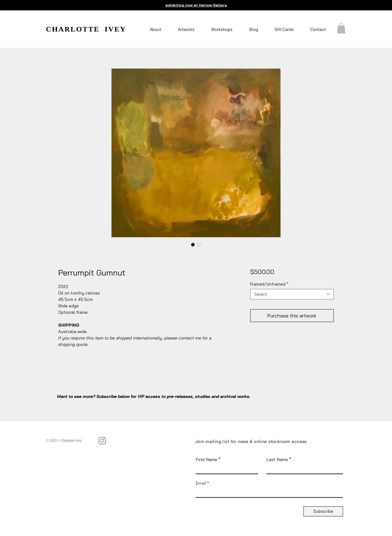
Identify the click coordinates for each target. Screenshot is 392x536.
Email (201, 483)
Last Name (277, 459)
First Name (206, 459)
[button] (156, 30)
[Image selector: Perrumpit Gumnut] (193, 245)
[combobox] (292, 294)
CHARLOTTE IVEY (86, 29)
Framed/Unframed (269, 284)
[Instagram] (102, 441)
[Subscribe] (323, 511)
